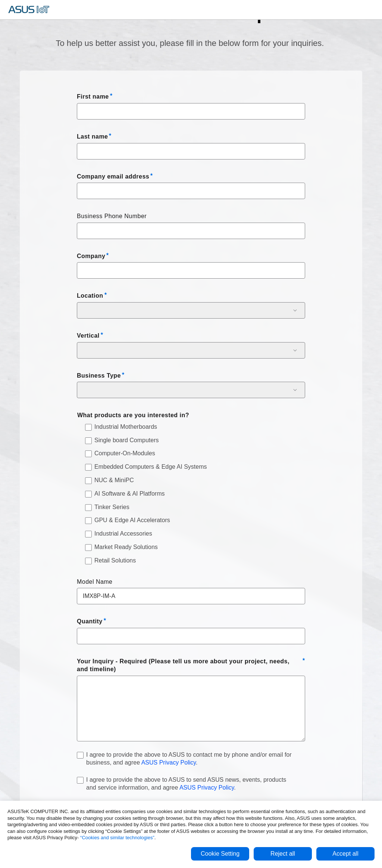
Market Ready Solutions (126, 547)
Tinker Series (112, 507)
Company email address (113, 176)
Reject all (283, 854)
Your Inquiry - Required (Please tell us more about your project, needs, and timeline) (183, 665)
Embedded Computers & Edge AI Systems (151, 467)
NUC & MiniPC (114, 480)
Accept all (345, 854)
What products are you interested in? (133, 415)
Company (91, 256)
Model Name (95, 582)
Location (90, 296)
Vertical (88, 336)
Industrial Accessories (123, 534)
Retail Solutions (115, 560)
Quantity (90, 621)
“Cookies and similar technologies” (117, 838)
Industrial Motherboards (126, 427)
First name (93, 97)
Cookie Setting (220, 854)
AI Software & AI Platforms (130, 494)
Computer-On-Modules (125, 453)
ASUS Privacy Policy (169, 762)
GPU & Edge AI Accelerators (132, 520)
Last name (92, 137)
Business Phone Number (112, 216)
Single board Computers (127, 440)
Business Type (99, 376)
